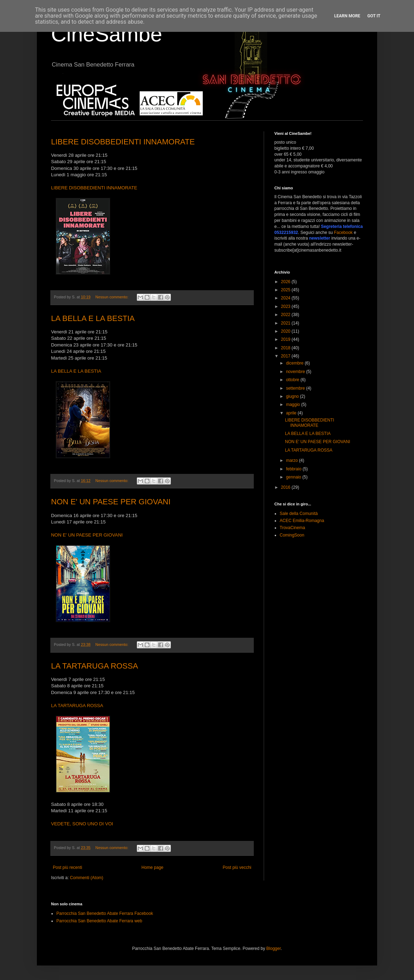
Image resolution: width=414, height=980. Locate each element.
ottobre (293, 380)
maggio (294, 405)
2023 (286, 306)
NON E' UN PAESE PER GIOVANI (111, 502)
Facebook (343, 233)
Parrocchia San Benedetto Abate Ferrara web (99, 921)
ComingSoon (292, 535)
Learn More (347, 16)
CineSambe (107, 34)
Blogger (273, 949)
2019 (286, 339)
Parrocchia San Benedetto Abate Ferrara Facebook (105, 913)
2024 (286, 298)
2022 (286, 315)
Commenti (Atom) (86, 878)
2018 (286, 348)
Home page (152, 867)
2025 (286, 290)
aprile (292, 413)
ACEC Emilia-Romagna (302, 521)
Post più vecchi (237, 867)
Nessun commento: (112, 297)
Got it (374, 16)
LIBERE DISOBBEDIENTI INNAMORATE (123, 142)
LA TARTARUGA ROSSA (94, 666)
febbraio (294, 469)
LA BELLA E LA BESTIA (93, 318)
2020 (286, 331)
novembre (296, 372)
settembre (296, 388)
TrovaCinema (292, 528)
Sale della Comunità (299, 514)
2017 (286, 356)
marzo (293, 460)
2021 (286, 323)
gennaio (294, 477)
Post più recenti (68, 867)
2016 (286, 487)
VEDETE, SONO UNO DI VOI (82, 824)
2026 (286, 282)
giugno (293, 396)
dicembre (295, 363)
